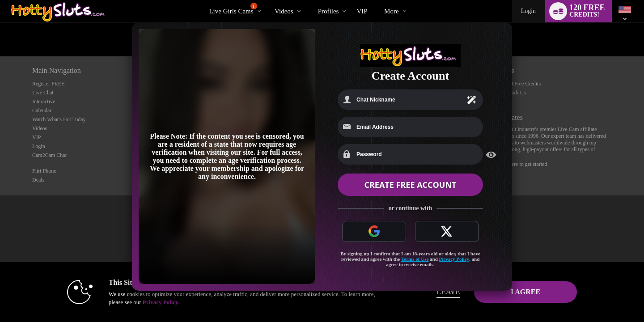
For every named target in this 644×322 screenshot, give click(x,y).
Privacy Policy (454, 259)
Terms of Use (415, 259)
